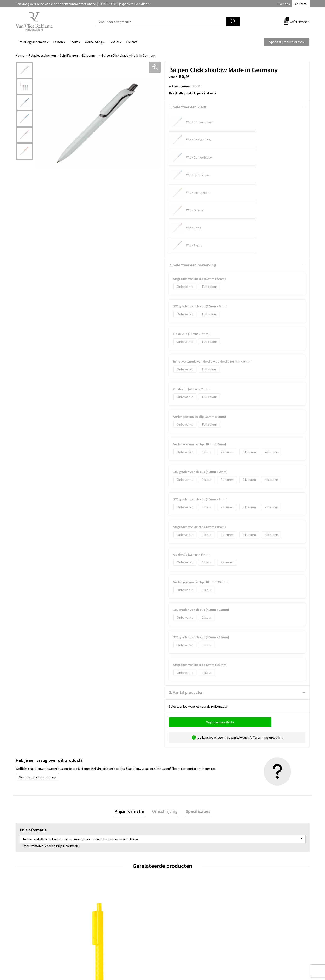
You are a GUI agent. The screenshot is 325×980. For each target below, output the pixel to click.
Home (20, 55)
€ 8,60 (103, 872)
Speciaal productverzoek (287, 42)
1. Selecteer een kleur (188, 107)
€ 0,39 (30, 872)
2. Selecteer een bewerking (193, 177)
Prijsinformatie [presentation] (131, 724)
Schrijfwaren (69, 55)
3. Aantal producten (186, 604)
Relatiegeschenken (42, 55)
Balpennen (90, 55)
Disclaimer (248, 929)
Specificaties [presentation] (196, 724)
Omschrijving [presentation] (165, 724)
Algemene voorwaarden (257, 910)
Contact (301, 4)
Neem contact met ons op (37, 689)
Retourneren (177, 917)
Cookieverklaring (253, 917)
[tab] (131, 724)
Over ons (284, 4)
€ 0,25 (177, 872)
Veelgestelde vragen (109, 917)
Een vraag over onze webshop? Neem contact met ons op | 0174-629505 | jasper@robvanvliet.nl (83, 4)
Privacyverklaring (253, 923)
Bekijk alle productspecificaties (192, 93)
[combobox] (161, 22)
